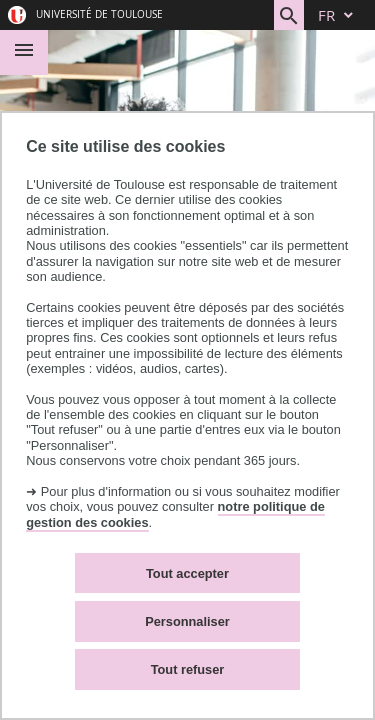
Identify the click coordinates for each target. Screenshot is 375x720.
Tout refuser (188, 669)
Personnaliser (187, 621)
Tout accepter (187, 573)
